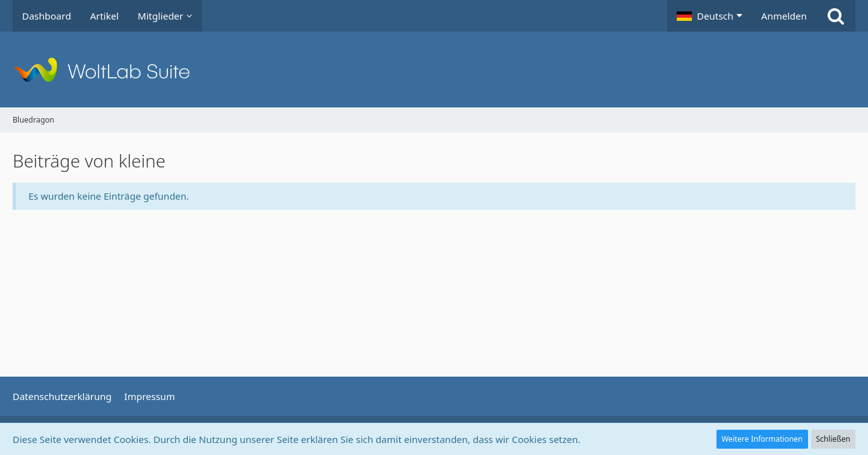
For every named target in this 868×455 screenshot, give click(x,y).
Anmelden (784, 16)
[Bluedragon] (434, 70)
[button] (710, 16)
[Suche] (836, 16)
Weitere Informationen (762, 439)
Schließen (833, 439)
